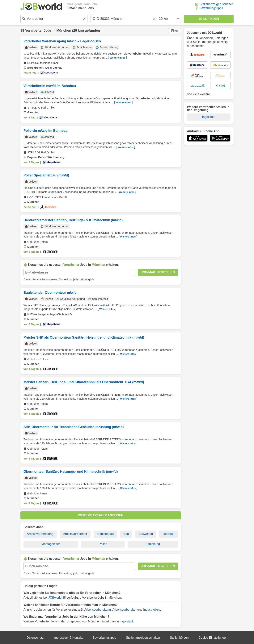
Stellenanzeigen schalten (217, 4)
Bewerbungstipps (211, 8)
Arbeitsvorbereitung (40, 534)
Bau (126, 534)
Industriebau (105, 534)
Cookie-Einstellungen (213, 638)
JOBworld (55, 598)
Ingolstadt (126, 621)
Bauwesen (146, 534)
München (64, 31)
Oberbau (168, 534)
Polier (103, 544)
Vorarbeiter (34, 31)
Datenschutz (35, 638)
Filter (175, 31)
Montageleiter (51, 544)
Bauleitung (153, 544)
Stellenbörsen (179, 638)
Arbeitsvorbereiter (75, 534)
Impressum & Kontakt (68, 638)
